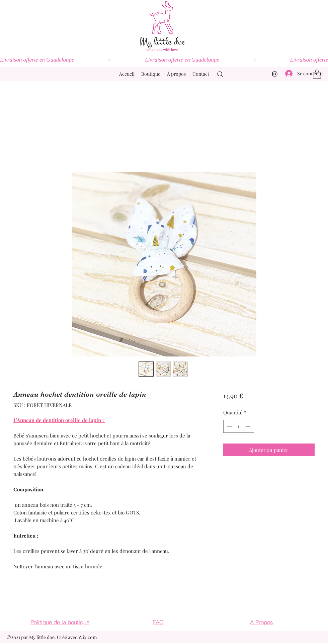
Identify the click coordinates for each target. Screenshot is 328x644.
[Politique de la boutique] (60, 622)
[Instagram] (275, 74)
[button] (317, 74)
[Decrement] (229, 426)
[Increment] (249, 426)
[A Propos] (261, 622)
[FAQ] (158, 622)
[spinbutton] (238, 426)
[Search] (220, 74)
